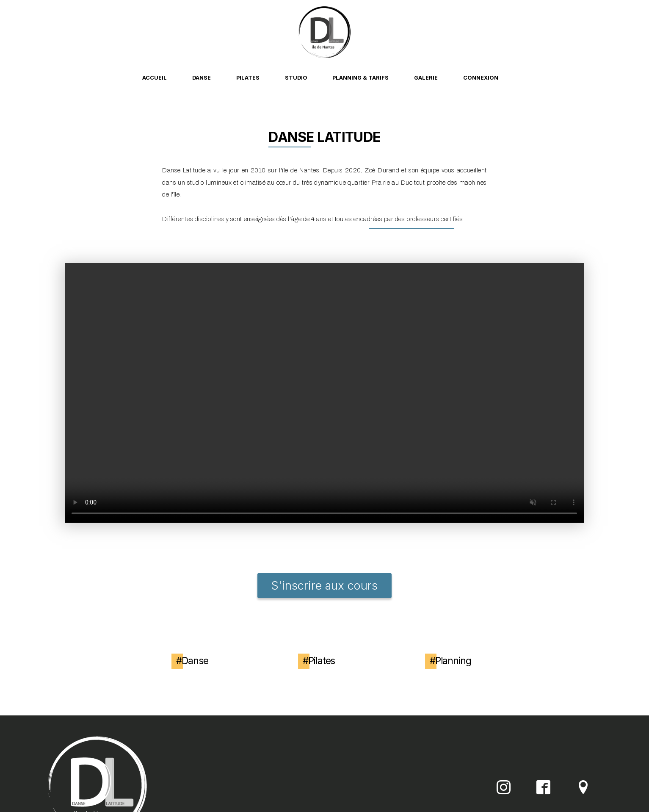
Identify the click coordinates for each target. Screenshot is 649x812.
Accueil (155, 78)
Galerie (426, 78)
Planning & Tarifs (360, 78)
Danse (202, 78)
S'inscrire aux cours (324, 586)
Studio (296, 78)
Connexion (481, 78)
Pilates (248, 78)
